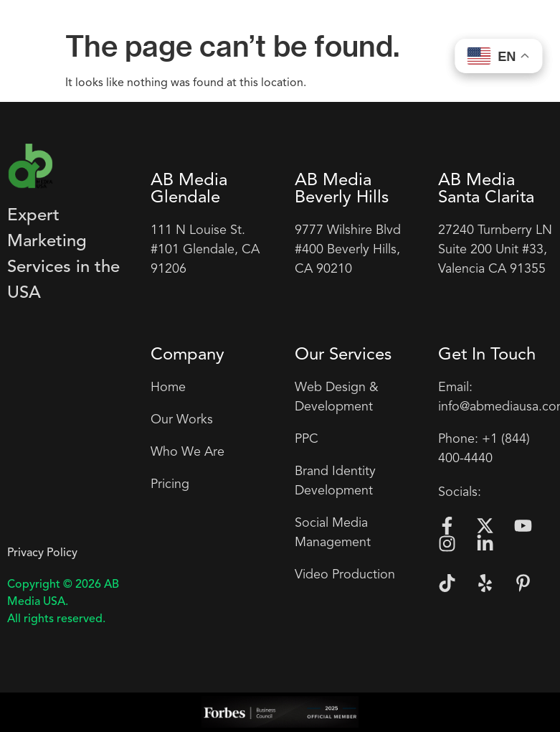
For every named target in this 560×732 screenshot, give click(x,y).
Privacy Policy (42, 553)
